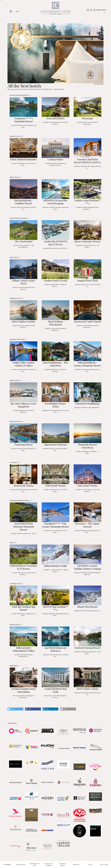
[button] (15, 709)
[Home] (55, 9)
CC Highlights (7, 864)
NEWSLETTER (101, 10)
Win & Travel (104, 864)
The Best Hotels (21, 864)
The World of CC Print (35, 864)
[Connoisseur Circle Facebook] (91, 10)
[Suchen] (104, 13)
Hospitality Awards (62, 864)
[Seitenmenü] (11, 11)
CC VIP (90, 864)
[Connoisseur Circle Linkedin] (95, 10)
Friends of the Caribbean (49, 864)
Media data (76, 864)
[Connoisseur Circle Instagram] (88, 10)
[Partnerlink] (16, 731)
